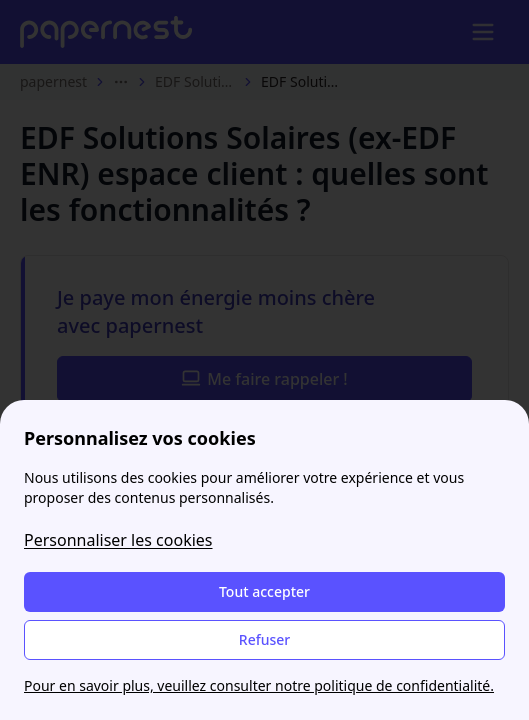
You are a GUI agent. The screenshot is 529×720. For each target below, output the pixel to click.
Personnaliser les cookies (118, 540)
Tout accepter (264, 591)
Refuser (264, 639)
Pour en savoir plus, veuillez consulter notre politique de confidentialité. (259, 685)
